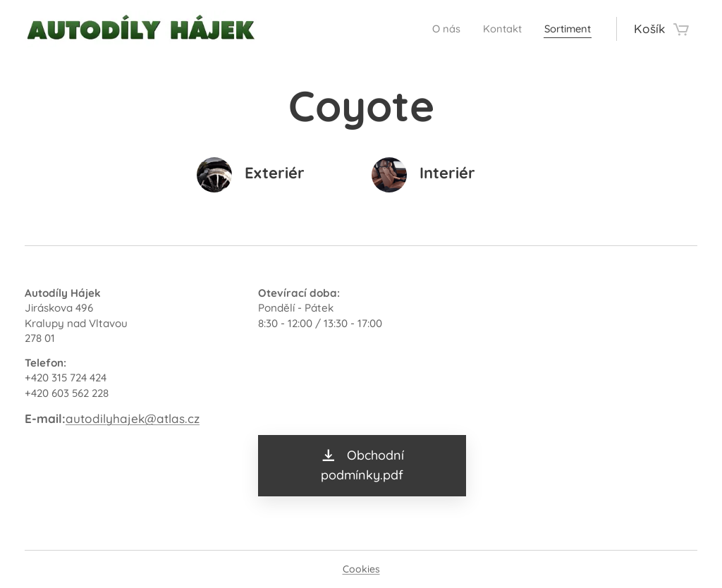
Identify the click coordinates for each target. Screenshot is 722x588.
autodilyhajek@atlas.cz (133, 418)
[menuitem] (431, 29)
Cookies (361, 569)
